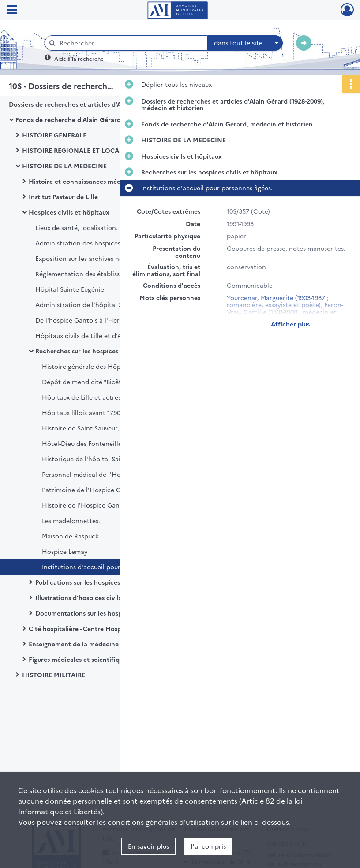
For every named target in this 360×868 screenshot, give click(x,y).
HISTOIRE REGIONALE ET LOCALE (74, 150)
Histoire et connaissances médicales (83, 181)
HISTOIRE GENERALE (54, 135)
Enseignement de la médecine (74, 644)
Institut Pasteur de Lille (63, 197)
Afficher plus (290, 324)
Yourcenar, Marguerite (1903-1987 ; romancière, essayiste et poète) (278, 301)
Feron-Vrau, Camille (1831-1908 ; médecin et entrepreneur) (285, 312)
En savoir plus (148, 846)
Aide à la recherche (79, 58)
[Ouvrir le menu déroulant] (12, 11)
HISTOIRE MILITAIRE (54, 675)
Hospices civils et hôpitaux (69, 212)
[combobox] (245, 43)
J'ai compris (208, 846)
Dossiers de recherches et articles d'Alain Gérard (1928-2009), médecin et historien (97, 104)
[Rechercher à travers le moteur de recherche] (131, 43)
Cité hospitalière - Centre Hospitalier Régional (98, 628)
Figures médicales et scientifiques (79, 659)
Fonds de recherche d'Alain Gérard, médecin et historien (101, 119)
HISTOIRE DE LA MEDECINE (64, 166)
